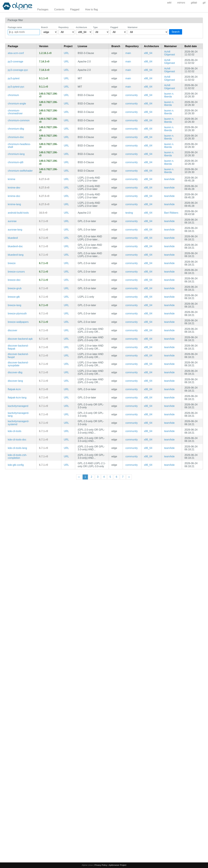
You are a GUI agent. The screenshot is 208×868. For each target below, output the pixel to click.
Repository (64, 27)
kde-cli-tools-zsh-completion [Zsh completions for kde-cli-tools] (17, 456)
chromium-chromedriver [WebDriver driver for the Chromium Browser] (15, 112)
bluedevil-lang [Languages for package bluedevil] (16, 255)
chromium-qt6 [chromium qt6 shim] (16, 162)
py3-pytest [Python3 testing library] (14, 78)
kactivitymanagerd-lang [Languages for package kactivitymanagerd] (18, 414)
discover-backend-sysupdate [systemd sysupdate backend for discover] (18, 364)
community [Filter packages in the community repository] (131, 95)
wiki (169, 3)
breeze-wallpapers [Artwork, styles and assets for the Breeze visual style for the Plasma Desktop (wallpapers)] (18, 322)
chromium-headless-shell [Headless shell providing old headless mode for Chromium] (19, 146)
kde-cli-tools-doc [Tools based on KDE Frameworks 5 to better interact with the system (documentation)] (17, 440)
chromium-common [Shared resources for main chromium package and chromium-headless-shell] (19, 120)
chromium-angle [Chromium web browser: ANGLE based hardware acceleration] (17, 104)
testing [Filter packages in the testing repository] (129, 213)
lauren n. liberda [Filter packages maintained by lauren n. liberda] (169, 95)
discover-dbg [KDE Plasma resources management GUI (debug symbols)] (15, 372)
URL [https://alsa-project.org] (66, 53)
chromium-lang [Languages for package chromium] (16, 154)
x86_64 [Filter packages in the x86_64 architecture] (148, 53)
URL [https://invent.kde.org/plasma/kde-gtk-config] (66, 465)
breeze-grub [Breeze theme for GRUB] (15, 288)
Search (176, 32)
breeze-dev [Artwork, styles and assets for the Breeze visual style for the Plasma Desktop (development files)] (14, 280)
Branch (44, 27)
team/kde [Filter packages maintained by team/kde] (169, 179)
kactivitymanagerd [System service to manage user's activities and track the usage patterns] (18, 406)
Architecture (81, 27)
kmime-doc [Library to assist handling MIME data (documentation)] (14, 196)
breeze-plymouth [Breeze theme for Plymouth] (17, 314)
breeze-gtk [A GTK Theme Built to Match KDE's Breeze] (14, 297)
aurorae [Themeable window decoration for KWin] (12, 221)
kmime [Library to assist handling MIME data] (12, 179)
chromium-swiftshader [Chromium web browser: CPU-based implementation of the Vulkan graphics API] (20, 171)
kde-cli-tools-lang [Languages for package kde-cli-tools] (17, 448)
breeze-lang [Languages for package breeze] (15, 305)
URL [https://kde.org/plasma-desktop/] (66, 221)
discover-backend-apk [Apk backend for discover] (20, 339)
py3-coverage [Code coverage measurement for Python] (15, 62)
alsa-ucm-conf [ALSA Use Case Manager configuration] (16, 53)
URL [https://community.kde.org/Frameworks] (66, 179)
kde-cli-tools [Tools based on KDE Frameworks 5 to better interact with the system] (15, 431)
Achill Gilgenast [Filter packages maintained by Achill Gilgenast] (170, 53)
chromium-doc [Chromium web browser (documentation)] (16, 137)
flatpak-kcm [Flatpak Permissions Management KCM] (14, 389)
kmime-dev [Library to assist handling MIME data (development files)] (14, 188)
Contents (59, 9)
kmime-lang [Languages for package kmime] (14, 204)
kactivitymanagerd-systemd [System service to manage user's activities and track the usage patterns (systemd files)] (18, 423)
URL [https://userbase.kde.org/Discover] (66, 330)
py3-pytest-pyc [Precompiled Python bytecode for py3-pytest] (16, 87)
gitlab (194, 3)
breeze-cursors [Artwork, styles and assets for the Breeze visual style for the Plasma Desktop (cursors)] (16, 272)
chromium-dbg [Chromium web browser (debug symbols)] (16, 129)
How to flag (92, 9)
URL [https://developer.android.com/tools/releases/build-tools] (66, 213)
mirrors (181, 3)
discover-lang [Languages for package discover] (15, 381)
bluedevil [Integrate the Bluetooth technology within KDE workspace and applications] (13, 238)
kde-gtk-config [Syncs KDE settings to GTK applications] (16, 465)
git (204, 3)
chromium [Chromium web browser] (13, 95)
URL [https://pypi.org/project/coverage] (66, 62)
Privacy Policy (101, 865)
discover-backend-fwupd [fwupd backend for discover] (18, 356)
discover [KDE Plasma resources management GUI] (13, 330)
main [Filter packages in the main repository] (128, 53)
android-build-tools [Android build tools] (18, 213)
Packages (43, 9)
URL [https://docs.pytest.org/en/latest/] (66, 78)
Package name (15, 27)
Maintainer (133, 27)
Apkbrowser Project (118, 865)
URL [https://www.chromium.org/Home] (66, 95)
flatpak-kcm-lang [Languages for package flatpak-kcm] (17, 398)
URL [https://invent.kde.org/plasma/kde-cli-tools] (66, 431)
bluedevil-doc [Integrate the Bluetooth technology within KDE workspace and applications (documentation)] (15, 246)
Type (95, 27)
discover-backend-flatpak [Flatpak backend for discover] (18, 347)
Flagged (75, 9)
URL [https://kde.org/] (66, 314)
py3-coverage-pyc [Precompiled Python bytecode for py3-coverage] (18, 70)
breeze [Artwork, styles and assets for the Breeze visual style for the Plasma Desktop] (12, 263)
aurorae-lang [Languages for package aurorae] (15, 230)
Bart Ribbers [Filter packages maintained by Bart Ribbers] (171, 213)
